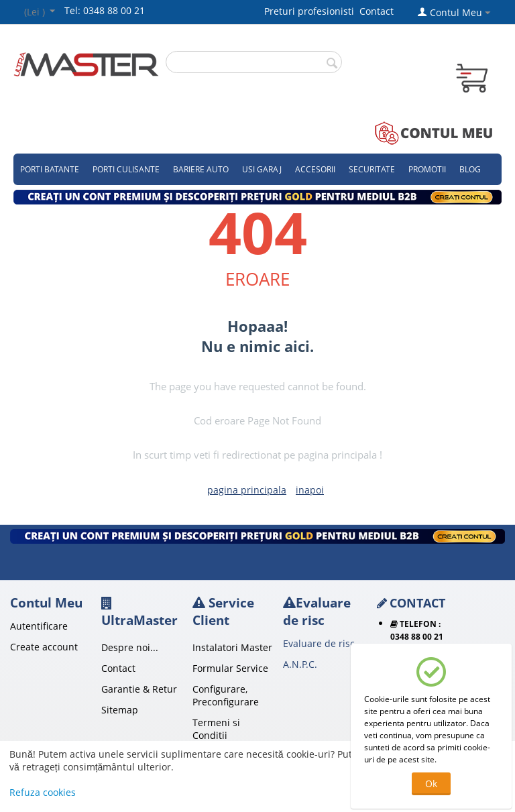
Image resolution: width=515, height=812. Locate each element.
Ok (431, 784)
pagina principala (247, 490)
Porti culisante (126, 169)
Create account (44, 647)
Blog (470, 169)
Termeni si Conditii (216, 729)
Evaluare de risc (319, 643)
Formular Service (230, 668)
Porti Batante (50, 169)
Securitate (372, 169)
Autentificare (39, 626)
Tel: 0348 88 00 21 (105, 10)
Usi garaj (262, 169)
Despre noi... (130, 647)
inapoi (310, 490)
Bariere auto (201, 169)
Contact (377, 11)
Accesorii (315, 169)
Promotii (427, 169)
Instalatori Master (232, 647)
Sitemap (120, 710)
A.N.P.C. (300, 664)
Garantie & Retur (139, 689)
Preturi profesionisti (312, 11)
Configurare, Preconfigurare (226, 695)
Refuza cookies (43, 792)
